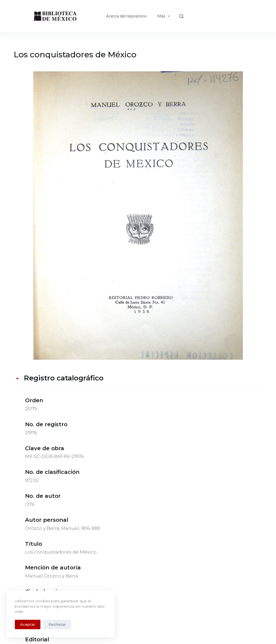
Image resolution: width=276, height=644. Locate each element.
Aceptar (28, 624)
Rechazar (57, 624)
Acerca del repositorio (126, 16)
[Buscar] (182, 16)
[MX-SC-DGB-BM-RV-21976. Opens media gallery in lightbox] (138, 216)
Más (165, 16)
